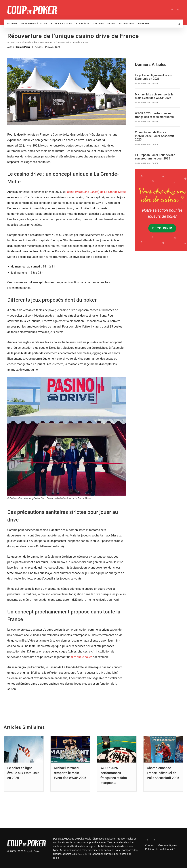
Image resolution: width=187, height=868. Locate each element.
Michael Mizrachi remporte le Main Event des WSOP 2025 (154, 96)
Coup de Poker (23, 47)
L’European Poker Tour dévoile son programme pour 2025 (155, 157)
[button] (179, 24)
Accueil (11, 42)
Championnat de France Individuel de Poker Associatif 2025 (154, 136)
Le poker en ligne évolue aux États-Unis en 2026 (154, 77)
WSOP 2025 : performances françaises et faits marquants (154, 115)
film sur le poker (81, 657)
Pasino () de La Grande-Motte (96, 192)
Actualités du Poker (27, 42)
